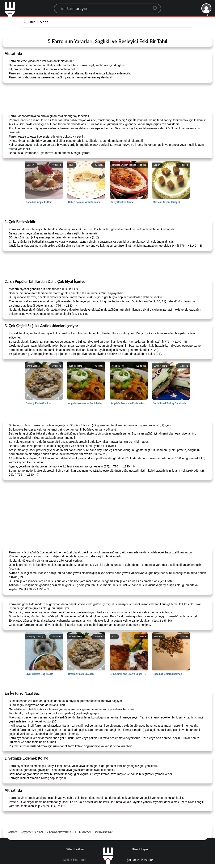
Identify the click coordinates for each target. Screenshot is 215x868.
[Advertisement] (107, 97)
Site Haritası (75, 849)
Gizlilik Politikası (74, 860)
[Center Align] (156, 6)
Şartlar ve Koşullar (140, 860)
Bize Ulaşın (140, 849)
